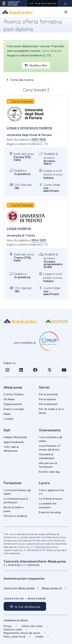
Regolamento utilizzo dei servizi (22, 633)
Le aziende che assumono (48, 505)
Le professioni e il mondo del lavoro (50, 447)
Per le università (48, 394)
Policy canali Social (14, 636)
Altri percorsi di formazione (48, 465)
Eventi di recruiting (50, 512)
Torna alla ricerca (20, 80)
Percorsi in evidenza (15, 516)
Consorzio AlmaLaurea (19, 588)
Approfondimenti (14, 442)
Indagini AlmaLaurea (15, 437)
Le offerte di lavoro (51, 498)
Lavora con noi (14, 598)
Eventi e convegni (14, 409)
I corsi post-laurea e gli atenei (17, 492)
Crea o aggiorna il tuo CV (52, 492)
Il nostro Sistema (14, 394)
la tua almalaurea (28, 606)
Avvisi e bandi (36, 598)
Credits (39, 636)
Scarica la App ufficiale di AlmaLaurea (11, 3)
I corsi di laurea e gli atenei (51, 439)
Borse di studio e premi (14, 509)
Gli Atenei (9, 399)
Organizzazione (13, 404)
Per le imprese (47, 399)
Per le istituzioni (48, 404)
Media (7, 414)
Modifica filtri (36, 65)
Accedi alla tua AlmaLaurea (43, 3)
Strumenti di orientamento (47, 456)
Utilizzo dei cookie (32, 626)
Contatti (8, 419)
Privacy (8, 626)
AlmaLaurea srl (52, 588)
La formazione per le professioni (16, 500)
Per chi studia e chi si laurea (51, 411)
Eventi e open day (49, 472)
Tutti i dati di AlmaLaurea (11, 449)
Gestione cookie (13, 629)
